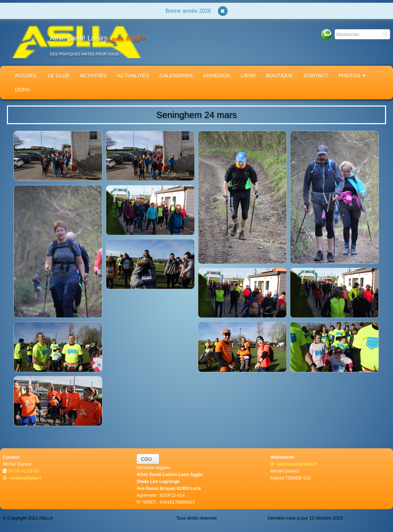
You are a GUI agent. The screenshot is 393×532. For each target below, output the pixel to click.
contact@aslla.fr (22, 478)
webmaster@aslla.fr (293, 464)
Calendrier (176, 75)
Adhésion (217, 75)
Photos (353, 75)
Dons (22, 89)
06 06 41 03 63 (24, 471)
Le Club (59, 75)
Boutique (280, 75)
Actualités (133, 75)
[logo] (76, 41)
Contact (316, 75)
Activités (93, 75)
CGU (148, 459)
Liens (248, 75)
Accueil (26, 75)
